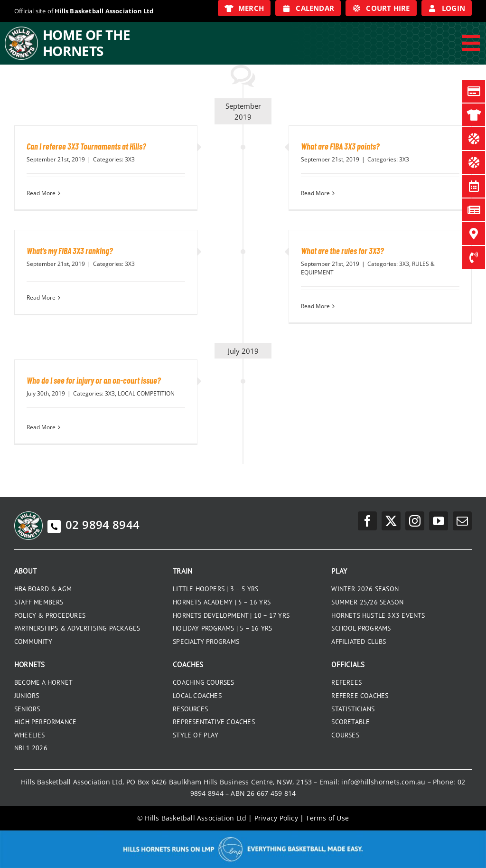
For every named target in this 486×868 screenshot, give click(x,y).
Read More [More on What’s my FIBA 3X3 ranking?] (41, 297)
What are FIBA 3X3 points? (340, 146)
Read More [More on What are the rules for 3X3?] (315, 306)
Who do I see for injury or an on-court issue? (94, 380)
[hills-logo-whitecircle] (21, 30)
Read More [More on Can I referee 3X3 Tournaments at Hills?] (41, 193)
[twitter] (391, 521)
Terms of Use (327, 818)
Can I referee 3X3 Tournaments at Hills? (86, 146)
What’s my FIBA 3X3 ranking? (70, 251)
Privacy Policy (276, 818)
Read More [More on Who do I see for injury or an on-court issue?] (41, 427)
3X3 (130, 159)
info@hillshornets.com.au (383, 782)
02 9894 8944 (93, 524)
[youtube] (439, 521)
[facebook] (367, 521)
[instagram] (415, 521)
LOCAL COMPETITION (146, 393)
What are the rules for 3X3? (342, 251)
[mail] (462, 521)
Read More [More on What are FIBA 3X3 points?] (315, 193)
